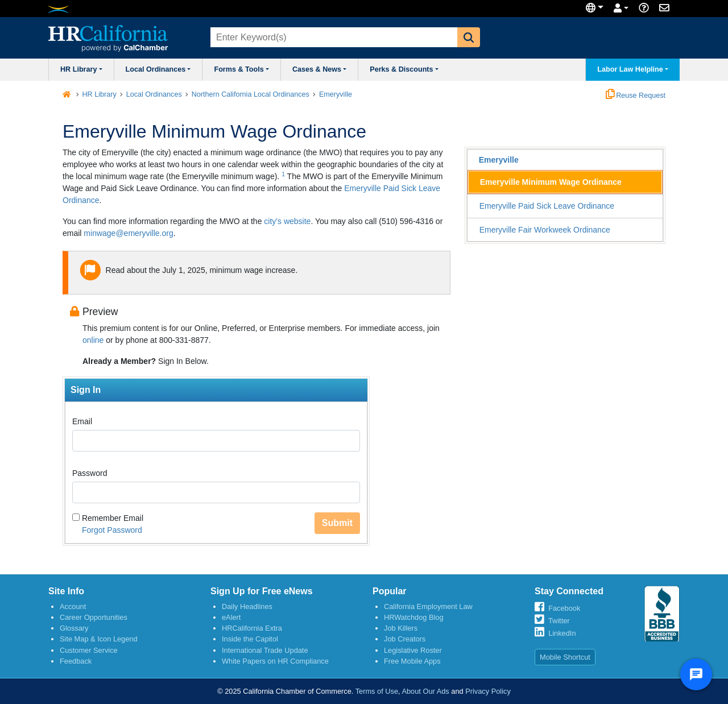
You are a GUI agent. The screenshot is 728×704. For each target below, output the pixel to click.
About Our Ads (425, 691)
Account (73, 606)
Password (90, 473)
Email (82, 421)
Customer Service (89, 650)
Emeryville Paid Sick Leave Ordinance (547, 206)
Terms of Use (377, 691)
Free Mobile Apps (412, 661)
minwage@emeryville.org (128, 233)
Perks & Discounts (404, 69)
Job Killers (401, 628)
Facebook (564, 608)
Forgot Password (112, 530)
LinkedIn (562, 633)
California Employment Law (428, 606)
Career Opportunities (94, 617)
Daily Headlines (247, 606)
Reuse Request (636, 96)
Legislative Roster (413, 650)
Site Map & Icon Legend (99, 639)
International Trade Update (265, 650)
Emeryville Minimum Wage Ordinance (551, 182)
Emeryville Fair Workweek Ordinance (545, 230)
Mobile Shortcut (565, 657)
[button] (469, 37)
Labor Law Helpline (633, 69)
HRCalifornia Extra (252, 628)
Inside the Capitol (250, 639)
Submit (337, 523)
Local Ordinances (158, 69)
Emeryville (336, 94)
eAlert (231, 617)
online (93, 340)
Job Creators (405, 639)
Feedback (76, 661)
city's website (286, 221)
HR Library (81, 69)
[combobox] (333, 37)
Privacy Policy (488, 691)
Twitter (559, 621)
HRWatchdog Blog (414, 617)
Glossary (74, 628)
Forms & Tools (241, 69)
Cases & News (319, 69)
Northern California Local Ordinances (251, 94)
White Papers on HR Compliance (275, 661)
